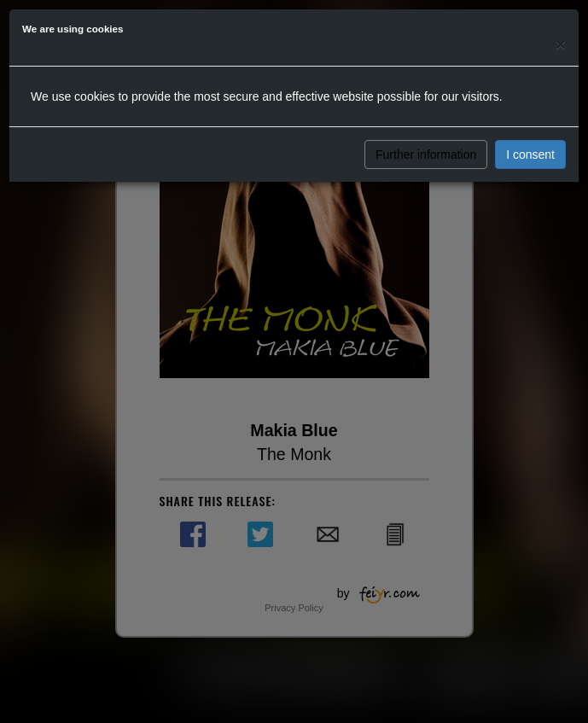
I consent (530, 155)
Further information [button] (426, 155)
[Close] (561, 44)
